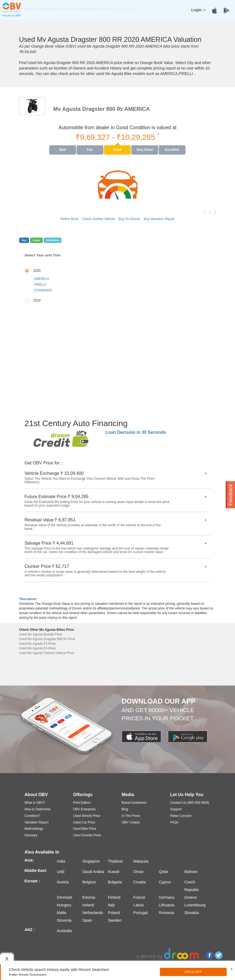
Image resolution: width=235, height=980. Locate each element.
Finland (114, 897)
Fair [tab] (90, 150)
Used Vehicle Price (87, 816)
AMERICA (42, 279)
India (61, 861)
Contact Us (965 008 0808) (190, 803)
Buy (24, 240)
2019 (37, 300)
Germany (167, 897)
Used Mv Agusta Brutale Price (41, 634)
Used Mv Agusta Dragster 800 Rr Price (47, 639)
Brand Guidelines (134, 803)
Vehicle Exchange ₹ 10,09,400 (116, 478)
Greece (191, 897)
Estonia (89, 897)
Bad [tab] (63, 150)
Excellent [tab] (172, 150)
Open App (193, 972)
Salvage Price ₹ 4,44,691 (116, 547)
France (139, 897)
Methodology (34, 829)
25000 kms (53, 240)
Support (176, 809)
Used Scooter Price (87, 835)
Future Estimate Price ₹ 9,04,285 (116, 501)
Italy (111, 905)
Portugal (140, 913)
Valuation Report (37, 822)
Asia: (29, 860)
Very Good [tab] (144, 150)
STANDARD (43, 290)
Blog (125, 809)
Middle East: (36, 871)
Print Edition (82, 803)
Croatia (139, 882)
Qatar (164, 872)
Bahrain (191, 872)
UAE (61, 872)
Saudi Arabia (93, 872)
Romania (167, 913)
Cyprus (165, 882)
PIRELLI (40, 285)
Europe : (32, 881)
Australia (64, 931)
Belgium (89, 882)
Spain (87, 920)
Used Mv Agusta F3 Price (37, 644)
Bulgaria (115, 882)
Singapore (91, 861)
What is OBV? (35, 803)
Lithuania (167, 905)
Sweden (115, 920)
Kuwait (114, 872)
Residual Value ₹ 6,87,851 (116, 524)
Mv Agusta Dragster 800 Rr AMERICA (102, 109)
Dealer (37, 240)
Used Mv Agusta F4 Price (37, 648)
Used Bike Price (85, 829)
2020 (37, 271)
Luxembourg (195, 905)
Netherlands (93, 913)
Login (198, 10)
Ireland (88, 905)
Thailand (115, 861)
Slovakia (192, 913)
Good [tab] (117, 150)
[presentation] (63, 150)
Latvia (138, 905)
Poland (114, 913)
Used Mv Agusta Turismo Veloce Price (47, 653)
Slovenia (64, 920)
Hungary (64, 905)
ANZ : (30, 930)
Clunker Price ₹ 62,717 (116, 571)
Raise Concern (181, 816)
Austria (63, 882)
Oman (138, 872)
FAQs (174, 822)
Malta (62, 913)
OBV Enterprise (84, 809)
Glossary (31, 835)
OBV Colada (131, 822)
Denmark (65, 897)
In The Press (131, 816)
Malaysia (141, 861)
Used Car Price (84, 822)
